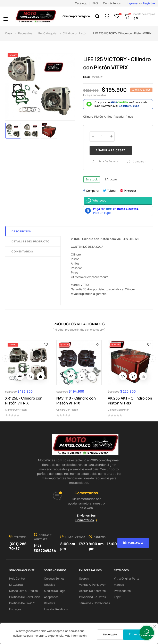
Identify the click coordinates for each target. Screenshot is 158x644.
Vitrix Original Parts (127, 578)
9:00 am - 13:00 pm (103, 546)
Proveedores (122, 591)
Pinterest (130, 191)
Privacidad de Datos (92, 597)
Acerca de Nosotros (92, 591)
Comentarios (22, 251)
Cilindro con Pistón (16, 410)
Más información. (76, 636)
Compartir (93, 191)
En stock (92, 179)
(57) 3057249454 (45, 548)
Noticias (49, 585)
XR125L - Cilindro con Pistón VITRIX (24, 401)
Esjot (117, 597)
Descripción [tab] (21, 231)
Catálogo (81, 3)
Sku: (87, 77)
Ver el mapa (135, 543)
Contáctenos (112, 3)
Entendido (136, 634)
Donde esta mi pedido (23, 591)
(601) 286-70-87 (19, 546)
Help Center (17, 578)
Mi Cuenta (16, 585)
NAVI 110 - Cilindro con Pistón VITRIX (76, 401)
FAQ (95, 3)
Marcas (119, 585)
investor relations (56, 609)
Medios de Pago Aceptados (55, 594)
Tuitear (112, 191)
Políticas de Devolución (25, 597)
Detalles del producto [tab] (31, 241)
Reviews (49, 603)
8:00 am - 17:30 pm (74, 546)
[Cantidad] (102, 136)
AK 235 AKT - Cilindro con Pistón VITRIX (130, 401)
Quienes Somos (54, 578)
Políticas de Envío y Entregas (22, 606)
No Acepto (110, 634)
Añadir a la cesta (111, 150)
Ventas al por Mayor (92, 585)
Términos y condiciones (94, 603)
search (84, 578)
